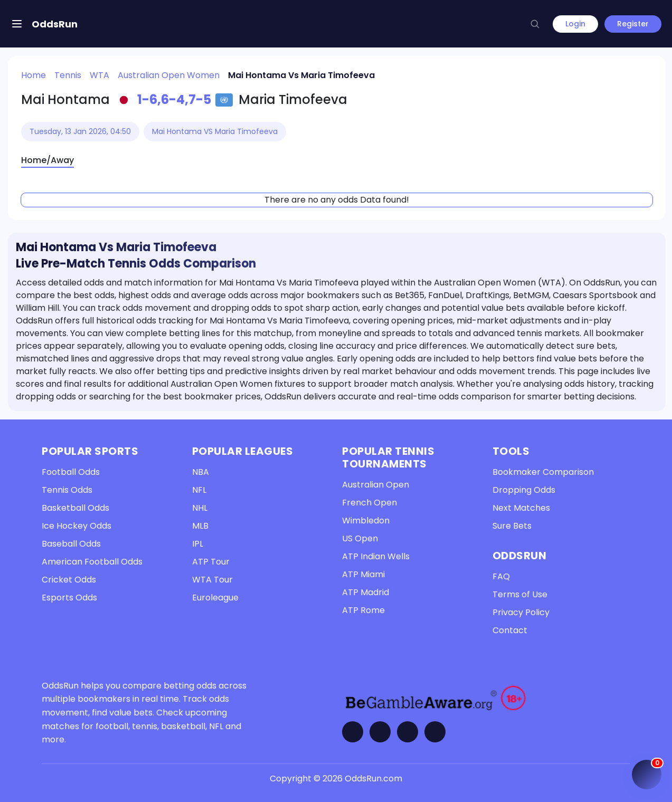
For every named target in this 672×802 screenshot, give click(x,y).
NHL (200, 508)
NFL (199, 490)
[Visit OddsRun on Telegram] (408, 732)
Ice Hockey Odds (77, 526)
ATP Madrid (366, 592)
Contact (510, 630)
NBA (201, 472)
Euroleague (215, 598)
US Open (360, 538)
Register (633, 24)
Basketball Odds (75, 508)
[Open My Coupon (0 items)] (647, 775)
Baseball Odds (71, 544)
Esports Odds (69, 598)
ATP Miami (363, 574)
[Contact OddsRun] (435, 732)
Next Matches (521, 508)
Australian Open (376, 485)
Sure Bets (512, 526)
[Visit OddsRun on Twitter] (380, 732)
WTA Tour (212, 580)
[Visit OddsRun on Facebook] (353, 732)
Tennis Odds (67, 490)
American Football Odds (92, 562)
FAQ (501, 576)
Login (575, 24)
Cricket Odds (69, 580)
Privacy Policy (521, 612)
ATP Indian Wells (376, 556)
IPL (198, 544)
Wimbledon (366, 521)
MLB (200, 526)
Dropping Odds (524, 490)
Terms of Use (520, 594)
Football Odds (71, 472)
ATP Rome (363, 610)
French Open (370, 503)
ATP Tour (211, 562)
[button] (535, 24)
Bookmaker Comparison (543, 472)
